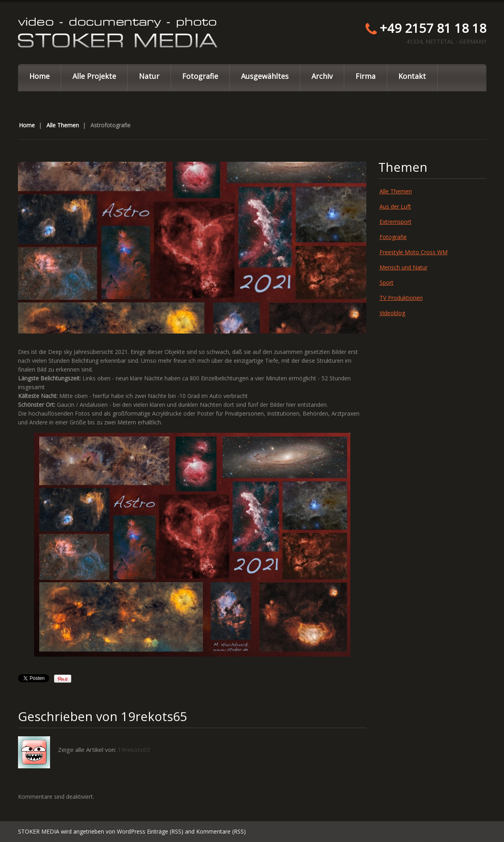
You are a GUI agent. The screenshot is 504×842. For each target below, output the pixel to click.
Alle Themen (63, 125)
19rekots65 (154, 716)
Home (39, 76)
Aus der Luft (395, 206)
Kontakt (412, 76)
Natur (149, 76)
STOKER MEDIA (39, 831)
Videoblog (392, 313)
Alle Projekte (94, 76)
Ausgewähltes (265, 76)
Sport (387, 282)
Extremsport (396, 222)
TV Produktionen (401, 298)
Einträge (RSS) (165, 831)
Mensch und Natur (404, 267)
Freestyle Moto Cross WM (414, 252)
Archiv (322, 76)
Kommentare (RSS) (221, 831)
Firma (365, 76)
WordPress (131, 831)
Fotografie (200, 76)
